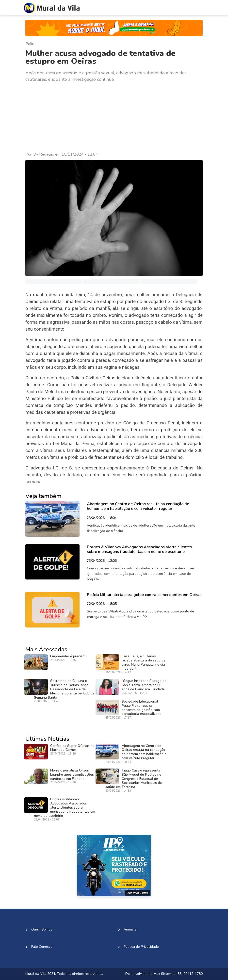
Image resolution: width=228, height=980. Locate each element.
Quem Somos (42, 929)
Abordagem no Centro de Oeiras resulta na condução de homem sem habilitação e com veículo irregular (144, 752)
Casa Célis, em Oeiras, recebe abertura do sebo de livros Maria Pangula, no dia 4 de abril (144, 662)
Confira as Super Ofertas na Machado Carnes (72, 748)
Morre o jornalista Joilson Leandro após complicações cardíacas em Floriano (72, 775)
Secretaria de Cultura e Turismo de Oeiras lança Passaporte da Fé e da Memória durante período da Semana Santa (64, 689)
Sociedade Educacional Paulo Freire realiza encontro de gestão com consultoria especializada (142, 708)
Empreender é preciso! (68, 656)
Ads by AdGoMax (138, 893)
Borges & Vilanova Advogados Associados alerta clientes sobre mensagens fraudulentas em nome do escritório (65, 807)
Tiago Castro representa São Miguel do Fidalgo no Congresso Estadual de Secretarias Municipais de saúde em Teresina (134, 779)
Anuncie (130, 929)
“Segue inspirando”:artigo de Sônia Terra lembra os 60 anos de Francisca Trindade (144, 685)
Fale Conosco (42, 947)
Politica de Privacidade (141, 947)
